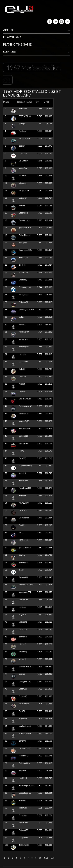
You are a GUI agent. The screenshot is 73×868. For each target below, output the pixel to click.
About (8, 30)
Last (52, 858)
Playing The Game (17, 44)
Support (10, 52)
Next (46, 858)
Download (12, 37)
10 (40, 858)
